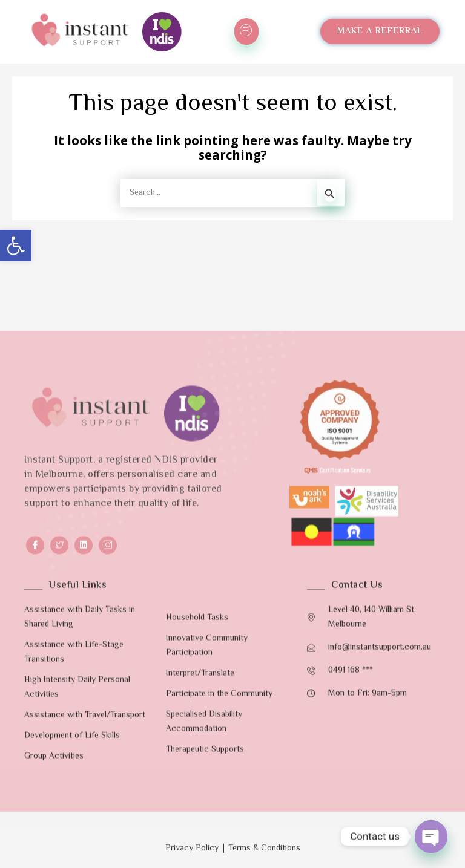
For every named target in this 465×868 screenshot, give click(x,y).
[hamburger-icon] (246, 31)
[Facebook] (35, 814)
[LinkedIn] (84, 814)
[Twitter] (59, 814)
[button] (16, 246)
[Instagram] (108, 814)
